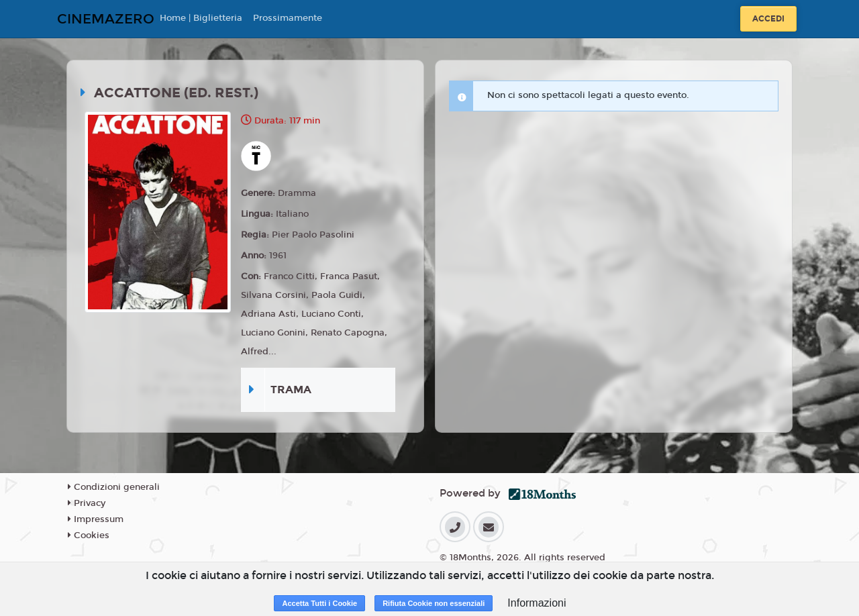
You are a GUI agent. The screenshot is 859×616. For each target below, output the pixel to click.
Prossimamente (288, 18)
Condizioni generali (114, 487)
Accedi (768, 19)
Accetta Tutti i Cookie (319, 603)
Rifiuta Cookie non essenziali (434, 603)
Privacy (87, 503)
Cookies (89, 535)
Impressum (96, 519)
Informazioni (537, 603)
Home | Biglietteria (201, 18)
